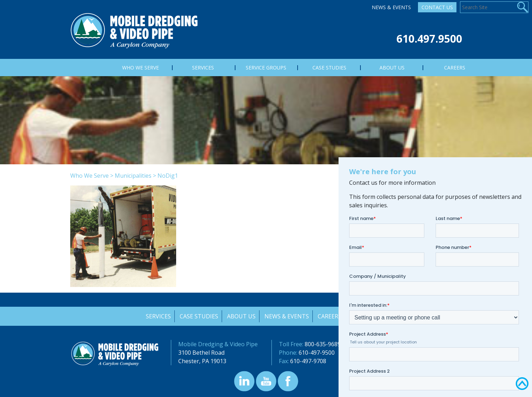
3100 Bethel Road (201, 353)
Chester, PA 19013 (202, 361)
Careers (330, 316)
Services (158, 316)
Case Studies (199, 316)
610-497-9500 (317, 353)
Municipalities (133, 176)
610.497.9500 (429, 39)
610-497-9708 (308, 361)
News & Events (391, 7)
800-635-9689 (323, 344)
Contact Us (437, 7)
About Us (241, 316)
